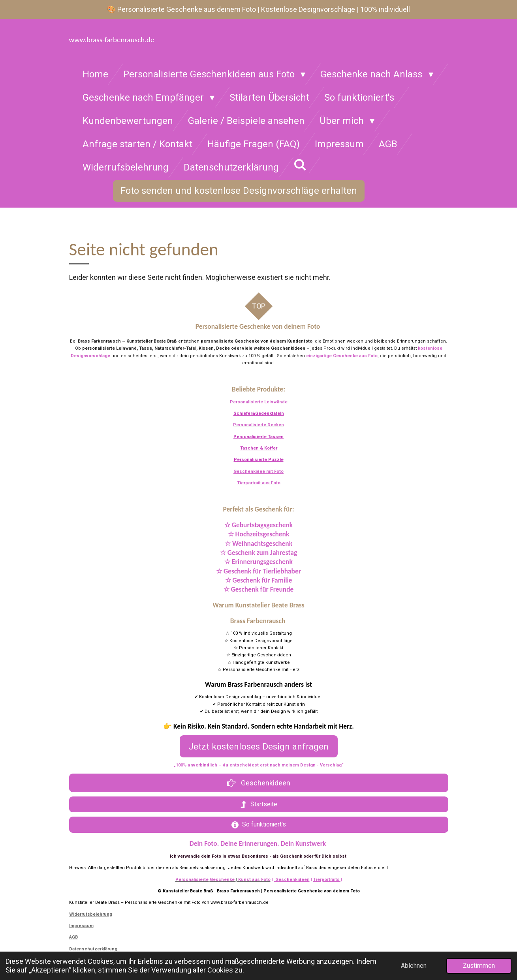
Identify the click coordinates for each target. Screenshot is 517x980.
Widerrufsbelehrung (91, 914)
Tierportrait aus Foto (259, 483)
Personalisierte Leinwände (259, 402)
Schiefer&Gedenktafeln (259, 413)
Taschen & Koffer (259, 448)
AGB (73, 937)
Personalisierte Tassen (258, 437)
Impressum (81, 926)
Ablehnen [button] (414, 966)
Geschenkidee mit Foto (258, 471)
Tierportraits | (328, 880)
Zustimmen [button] (479, 966)
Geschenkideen (292, 880)
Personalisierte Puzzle (259, 460)
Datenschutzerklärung (93, 949)
